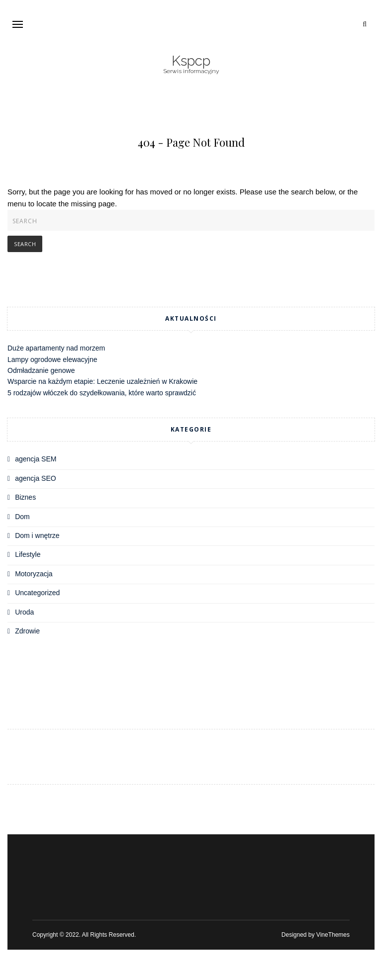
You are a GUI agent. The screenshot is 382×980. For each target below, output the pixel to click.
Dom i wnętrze (37, 535)
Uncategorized (37, 593)
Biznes (25, 497)
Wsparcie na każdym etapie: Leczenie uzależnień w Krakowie (102, 381)
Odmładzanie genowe (41, 370)
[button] (18, 24)
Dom (22, 517)
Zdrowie (27, 631)
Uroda (24, 612)
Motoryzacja (34, 574)
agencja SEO (36, 478)
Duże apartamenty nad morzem (56, 348)
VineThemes (333, 935)
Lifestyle (28, 554)
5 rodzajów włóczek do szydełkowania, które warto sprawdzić (102, 393)
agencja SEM (36, 459)
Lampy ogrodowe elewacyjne (52, 359)
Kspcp (191, 61)
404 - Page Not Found (191, 142)
